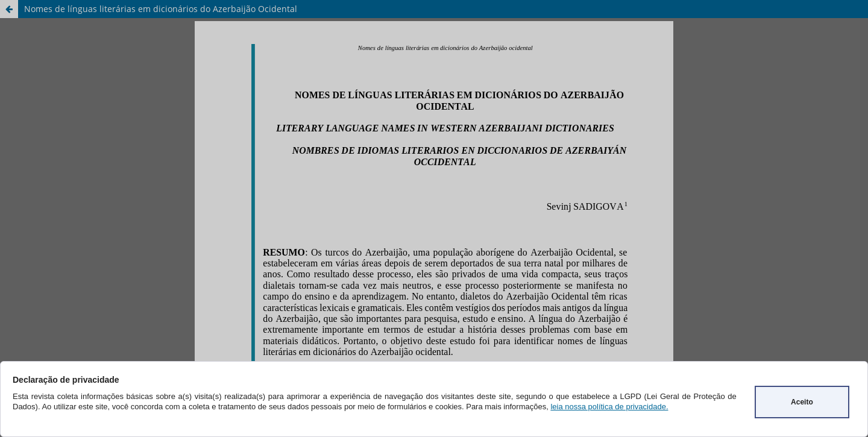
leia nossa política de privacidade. (609, 407)
